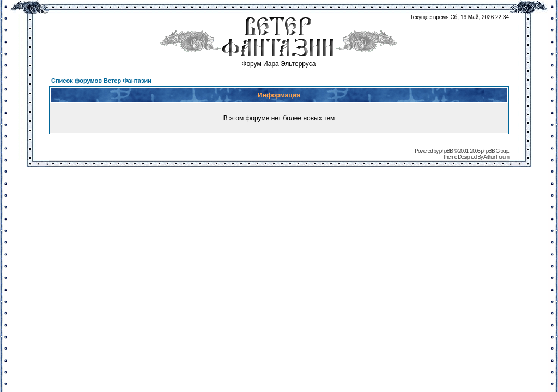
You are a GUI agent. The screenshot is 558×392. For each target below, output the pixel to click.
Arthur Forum (496, 157)
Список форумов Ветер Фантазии (101, 81)
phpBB (446, 151)
